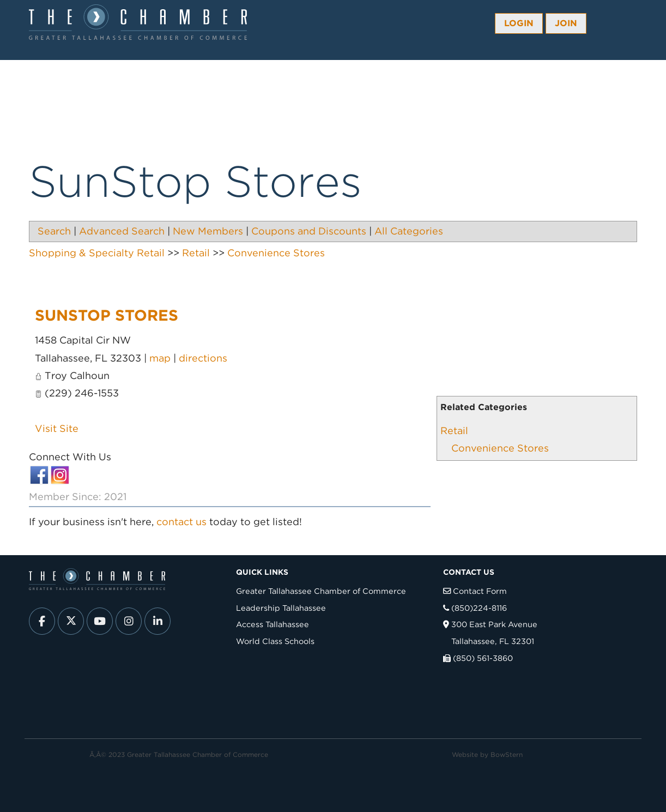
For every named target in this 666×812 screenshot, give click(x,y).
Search (54, 231)
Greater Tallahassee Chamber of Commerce (321, 591)
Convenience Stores (500, 448)
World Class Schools (275, 641)
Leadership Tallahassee (281, 608)
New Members (208, 231)
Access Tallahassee (273, 624)
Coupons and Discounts (309, 231)
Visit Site (57, 428)
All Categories (409, 231)
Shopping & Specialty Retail (97, 253)
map (160, 358)
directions (203, 358)
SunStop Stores (107, 315)
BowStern (507, 754)
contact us (181, 522)
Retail (454, 431)
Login (519, 23)
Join (566, 23)
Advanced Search (122, 231)
